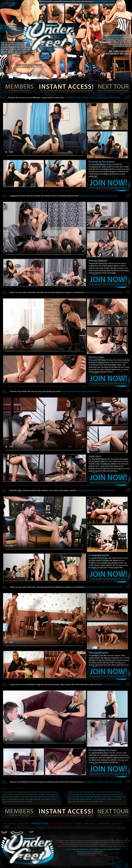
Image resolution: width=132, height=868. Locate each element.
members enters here (18, 87)
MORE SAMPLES (84, 824)
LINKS (6, 826)
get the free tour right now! (113, 87)
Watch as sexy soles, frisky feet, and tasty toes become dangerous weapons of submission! (66, 292)
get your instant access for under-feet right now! (66, 87)
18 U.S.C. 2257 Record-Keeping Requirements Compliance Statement (93, 849)
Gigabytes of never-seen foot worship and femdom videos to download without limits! (63, 196)
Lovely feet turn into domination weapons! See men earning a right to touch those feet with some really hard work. (65, 684)
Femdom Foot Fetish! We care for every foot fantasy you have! (54, 391)
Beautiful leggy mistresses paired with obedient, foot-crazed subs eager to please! (62, 490)
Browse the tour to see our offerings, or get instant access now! (65, 97)
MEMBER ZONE (40, 824)
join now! (109, 184)
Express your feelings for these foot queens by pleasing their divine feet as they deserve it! (66, 782)
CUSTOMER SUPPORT (110, 824)
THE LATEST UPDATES (15, 824)
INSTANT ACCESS (62, 824)
